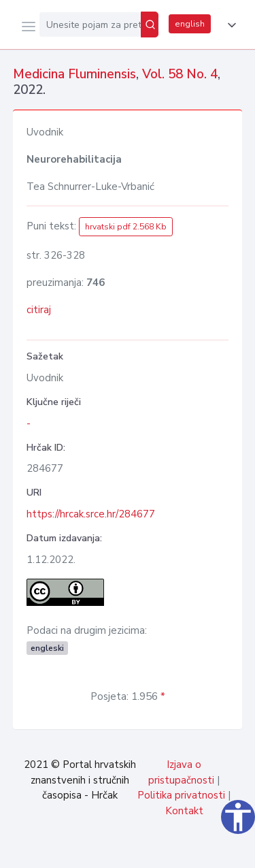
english (190, 24)
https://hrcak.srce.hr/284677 (91, 514)
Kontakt (184, 811)
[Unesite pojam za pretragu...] (90, 25)
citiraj (39, 310)
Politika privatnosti (181, 795)
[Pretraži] (150, 25)
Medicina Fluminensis (74, 74)
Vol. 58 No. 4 (180, 74)
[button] (229, 25)
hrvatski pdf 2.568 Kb (126, 227)
